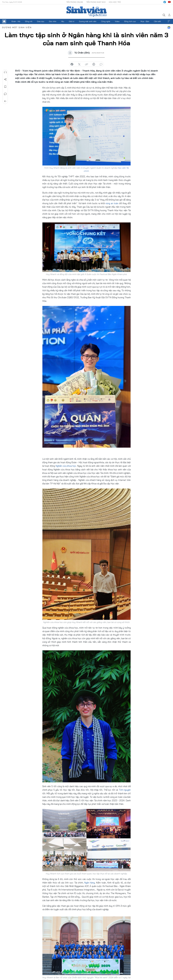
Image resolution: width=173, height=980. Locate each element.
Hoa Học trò (115, 2)
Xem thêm (169, 21)
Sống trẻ (29, 21)
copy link (86, 64)
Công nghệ (106, 21)
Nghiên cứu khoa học (66, 466)
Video (117, 21)
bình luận (101, 64)
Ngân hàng (89, 883)
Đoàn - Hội (16, 21)
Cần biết (157, 21)
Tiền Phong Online (75, 2)
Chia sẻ (5, 79)
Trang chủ (4, 21)
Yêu (63, 21)
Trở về (5, 101)
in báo (94, 64)
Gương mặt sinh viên (88, 21)
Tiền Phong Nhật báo (96, 2)
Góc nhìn (53, 21)
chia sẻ (72, 64)
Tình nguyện (125, 790)
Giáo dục (41, 21)
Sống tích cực (130, 21)
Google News (169, 27)
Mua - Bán (145, 21)
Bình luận (5, 94)
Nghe (5, 72)
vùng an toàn (112, 203)
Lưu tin (5, 87)
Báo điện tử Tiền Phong (86, 12)
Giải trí (72, 21)
